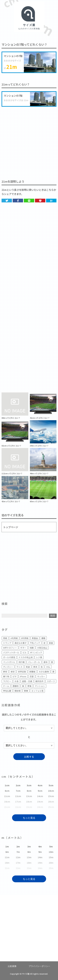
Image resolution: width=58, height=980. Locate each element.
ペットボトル (9, 662)
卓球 (13, 672)
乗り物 (6, 676)
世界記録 (22, 672)
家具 (35, 667)
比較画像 (12, 966)
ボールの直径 (9, 657)
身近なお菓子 (21, 643)
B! (51, 201)
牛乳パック (35, 643)
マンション (40, 686)
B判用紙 (25, 638)
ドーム (6, 686)
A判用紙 (14, 638)
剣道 (28, 667)
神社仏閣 (7, 691)
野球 (5, 672)
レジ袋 (39, 657)
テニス (19, 667)
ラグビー (7, 681)
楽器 (51, 643)
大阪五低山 (42, 648)
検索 (53, 616)
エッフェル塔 (37, 691)
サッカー (41, 676)
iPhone (23, 676)
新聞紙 (32, 672)
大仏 (48, 667)
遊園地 (16, 686)
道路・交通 (27, 681)
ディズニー (8, 667)
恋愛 (32, 676)
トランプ (7, 643)
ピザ (15, 676)
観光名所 (39, 681)
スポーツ (51, 681)
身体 (45, 662)
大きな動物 (44, 672)
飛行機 (22, 662)
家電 (29, 686)
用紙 (5, 638)
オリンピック (36, 652)
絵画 (32, 648)
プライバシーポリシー (39, 966)
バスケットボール (11, 652)
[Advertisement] (29, 140)
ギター (23, 648)
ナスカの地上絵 (26, 657)
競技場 (18, 691)
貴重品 (35, 638)
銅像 (26, 691)
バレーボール (34, 662)
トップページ (11, 527)
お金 (17, 681)
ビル (25, 652)
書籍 (43, 638)
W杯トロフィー (10, 648)
